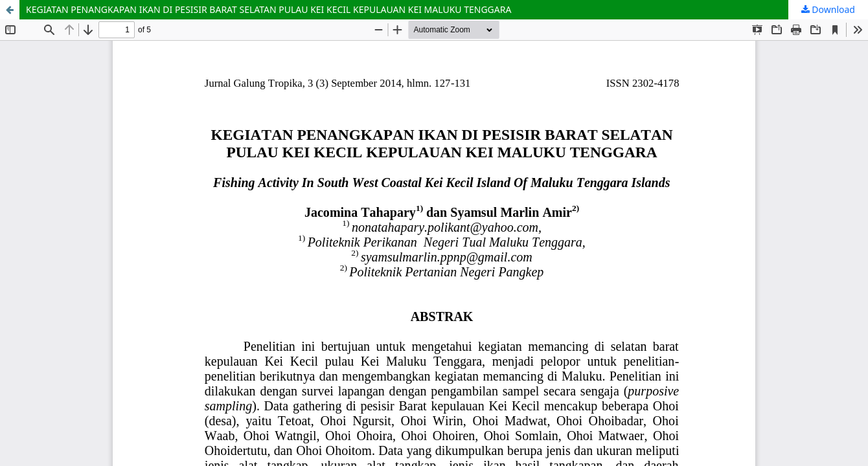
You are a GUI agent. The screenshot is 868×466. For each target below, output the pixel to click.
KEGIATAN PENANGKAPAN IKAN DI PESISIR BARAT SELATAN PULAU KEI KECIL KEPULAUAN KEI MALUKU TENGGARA (268, 9)
